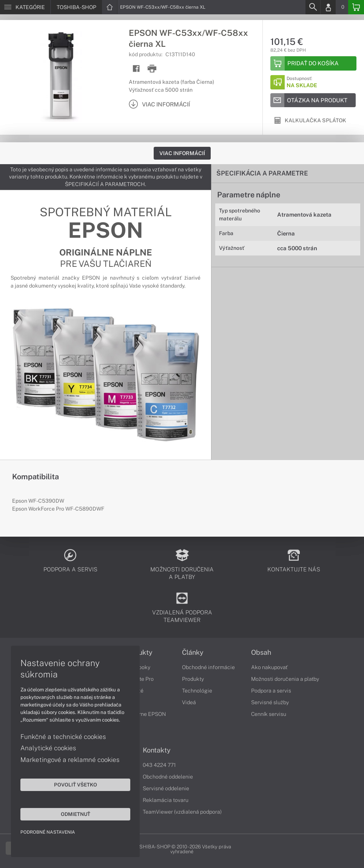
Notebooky (137, 667)
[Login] (328, 7)
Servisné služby (270, 702)
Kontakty (157, 750)
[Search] (313, 7)
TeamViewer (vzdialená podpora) (182, 812)
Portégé (134, 691)
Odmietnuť (72, 814)
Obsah (261, 653)
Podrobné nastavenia (48, 832)
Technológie (197, 691)
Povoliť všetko (72, 784)
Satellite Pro (139, 679)
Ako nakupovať (269, 667)
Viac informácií (182, 153)
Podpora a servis (271, 691)
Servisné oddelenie (166, 788)
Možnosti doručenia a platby (285, 679)
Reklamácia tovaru (166, 800)
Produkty (138, 653)
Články (193, 653)
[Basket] (356, 7)
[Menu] (25, 7)
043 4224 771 (159, 765)
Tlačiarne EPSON (145, 714)
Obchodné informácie (208, 667)
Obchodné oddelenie (168, 777)
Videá (189, 702)
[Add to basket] (313, 63)
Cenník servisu (269, 714)
